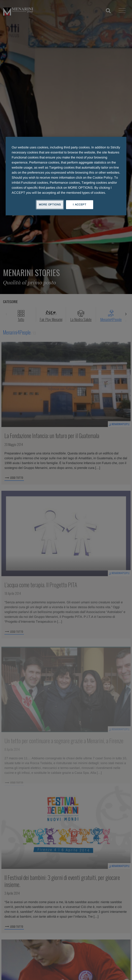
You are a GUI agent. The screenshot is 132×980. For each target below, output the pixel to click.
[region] (66, 176)
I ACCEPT (79, 205)
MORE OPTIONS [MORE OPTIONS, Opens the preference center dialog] (50, 205)
